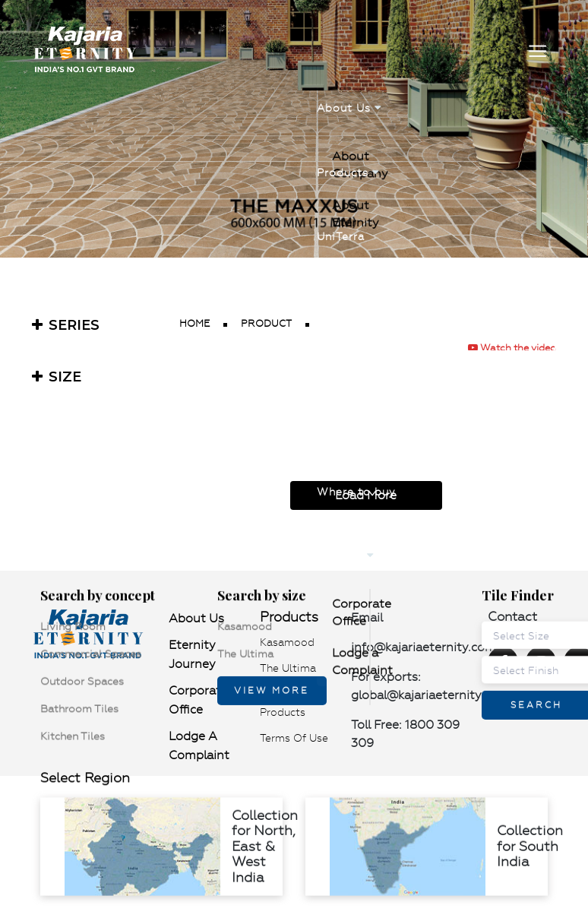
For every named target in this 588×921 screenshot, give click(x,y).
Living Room (111, 568)
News (332, 410)
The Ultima (258, 571)
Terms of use (294, 738)
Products (348, 167)
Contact (345, 530)
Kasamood (257, 568)
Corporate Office (380, 564)
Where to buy (356, 470)
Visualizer (345, 349)
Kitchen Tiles (111, 581)
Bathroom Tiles (117, 578)
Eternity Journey (192, 654)
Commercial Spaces (129, 571)
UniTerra (341, 228)
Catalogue (347, 289)
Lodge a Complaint (387, 568)
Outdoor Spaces (120, 575)
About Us (349, 106)
